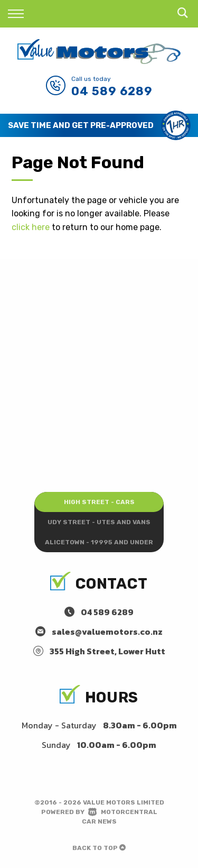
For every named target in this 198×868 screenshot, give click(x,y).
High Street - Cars (99, 502)
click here (31, 227)
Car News (99, 821)
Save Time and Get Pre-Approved (81, 125)
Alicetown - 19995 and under (99, 542)
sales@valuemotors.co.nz (107, 632)
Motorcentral (123, 812)
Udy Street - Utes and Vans (99, 522)
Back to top (99, 848)
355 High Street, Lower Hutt (107, 651)
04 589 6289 (112, 91)
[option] (99, 125)
